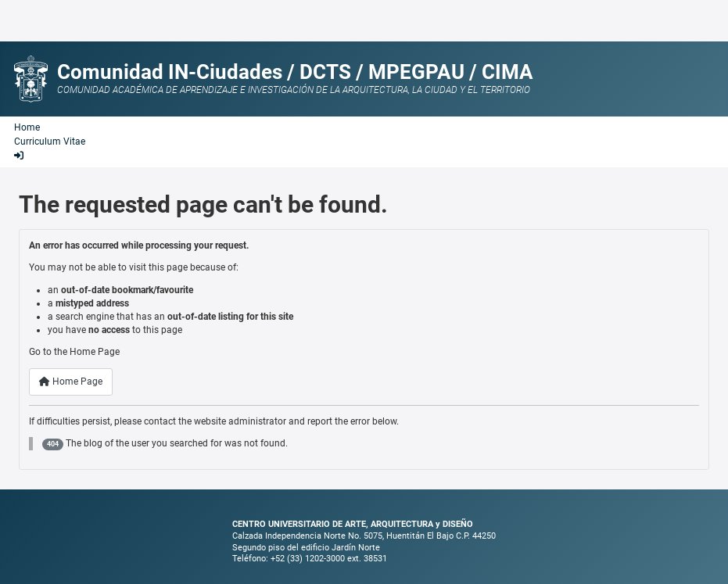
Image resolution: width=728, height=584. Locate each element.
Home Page (71, 382)
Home (27, 127)
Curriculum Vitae (50, 142)
